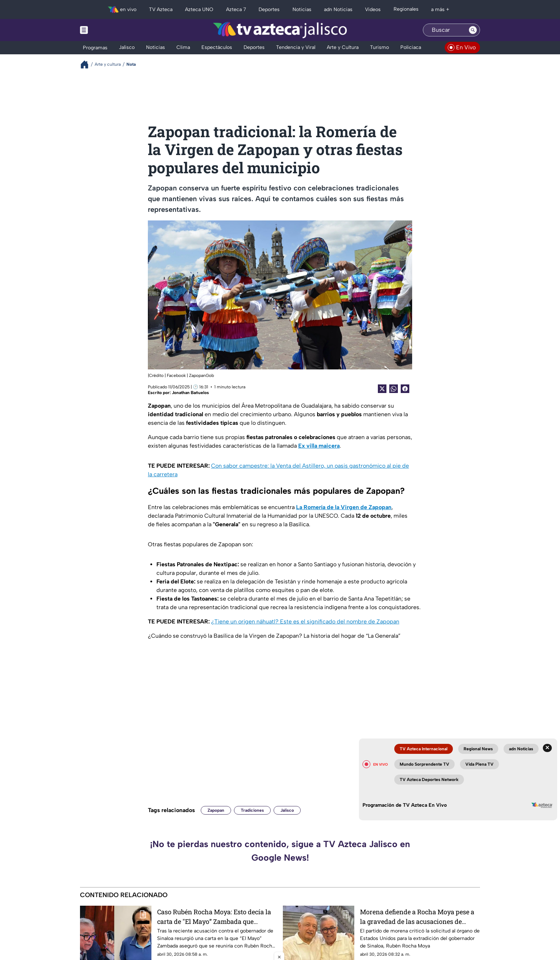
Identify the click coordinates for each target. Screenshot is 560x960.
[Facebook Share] (405, 389)
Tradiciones (252, 810)
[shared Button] (394, 389)
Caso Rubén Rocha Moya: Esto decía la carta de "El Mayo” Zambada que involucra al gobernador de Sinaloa (214, 917)
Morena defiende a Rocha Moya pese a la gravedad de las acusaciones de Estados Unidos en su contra (417, 917)
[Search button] (473, 30)
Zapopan (216, 810)
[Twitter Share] (382, 389)
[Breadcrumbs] (87, 64)
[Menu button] (109, 30)
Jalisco (287, 810)
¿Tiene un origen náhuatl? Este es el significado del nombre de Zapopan (305, 621)
